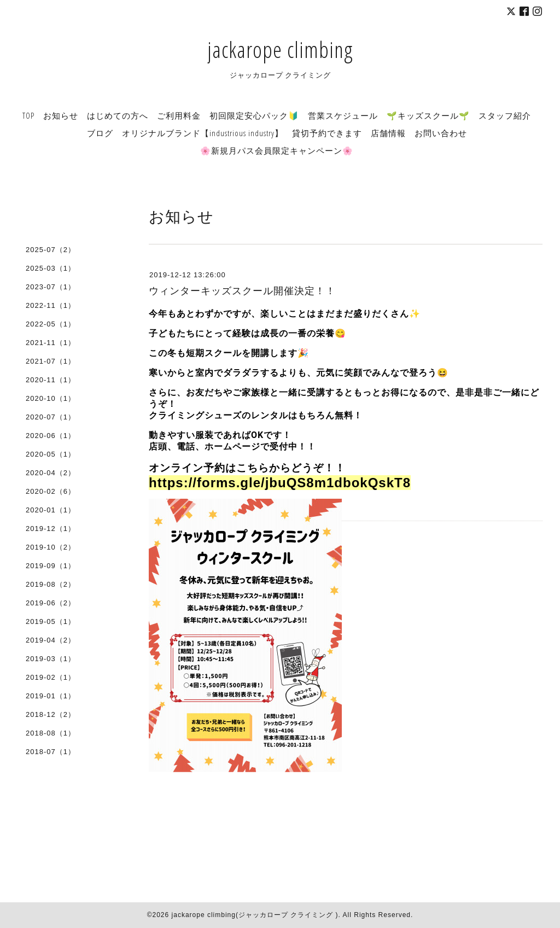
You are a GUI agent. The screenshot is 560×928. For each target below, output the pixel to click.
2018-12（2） (51, 714)
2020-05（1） (51, 454)
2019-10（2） (51, 547)
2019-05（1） (51, 621)
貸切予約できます (327, 133)
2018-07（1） (51, 752)
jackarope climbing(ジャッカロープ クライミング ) (255, 915)
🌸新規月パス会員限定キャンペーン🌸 (277, 150)
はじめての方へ (118, 115)
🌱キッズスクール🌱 (428, 115)
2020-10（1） (51, 398)
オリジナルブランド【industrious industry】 (203, 133)
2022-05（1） (51, 324)
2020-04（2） (51, 473)
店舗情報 (388, 133)
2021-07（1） (51, 361)
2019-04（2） (51, 640)
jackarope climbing (280, 49)
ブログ (100, 133)
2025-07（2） (51, 250)
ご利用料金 (179, 115)
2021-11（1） (51, 343)
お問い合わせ (441, 133)
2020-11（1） (51, 380)
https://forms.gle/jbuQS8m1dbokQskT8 (280, 483)
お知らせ (61, 115)
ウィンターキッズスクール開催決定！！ (242, 291)
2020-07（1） (51, 417)
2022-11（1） (51, 305)
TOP (28, 115)
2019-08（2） (51, 584)
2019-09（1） (51, 566)
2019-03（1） (51, 659)
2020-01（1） (51, 510)
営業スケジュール (343, 115)
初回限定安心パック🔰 (254, 115)
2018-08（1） (51, 733)
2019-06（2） (51, 603)
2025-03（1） (51, 268)
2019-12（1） (51, 529)
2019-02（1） (51, 677)
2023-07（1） (51, 287)
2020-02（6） (51, 491)
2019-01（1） (51, 696)
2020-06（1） (51, 436)
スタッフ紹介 (505, 115)
